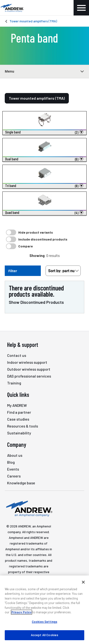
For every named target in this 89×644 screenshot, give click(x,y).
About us (15, 455)
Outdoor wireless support (29, 369)
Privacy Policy (21, 612)
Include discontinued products (43, 239)
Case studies (18, 419)
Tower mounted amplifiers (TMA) (33, 21)
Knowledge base (21, 483)
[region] (44, 610)
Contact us (17, 355)
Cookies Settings (44, 622)
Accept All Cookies (44, 635)
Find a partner (19, 412)
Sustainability (19, 433)
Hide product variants (36, 232)
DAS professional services (29, 376)
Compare (26, 246)
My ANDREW (17, 405)
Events (13, 469)
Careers (14, 476)
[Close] (83, 582)
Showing (37, 255)
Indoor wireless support (27, 362)
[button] (44, 132)
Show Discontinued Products (36, 302)
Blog (11, 462)
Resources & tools (23, 426)
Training (14, 383)
